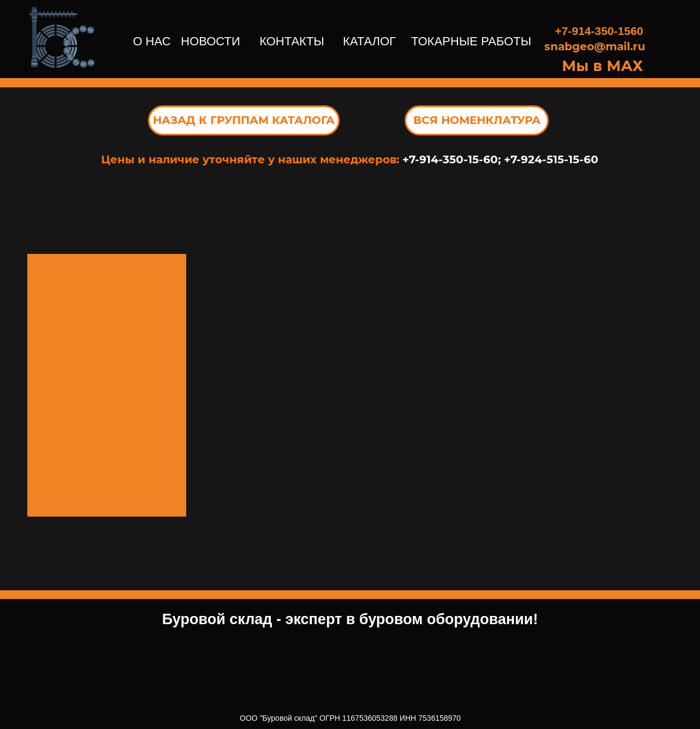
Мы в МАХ (603, 66)
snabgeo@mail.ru (595, 46)
